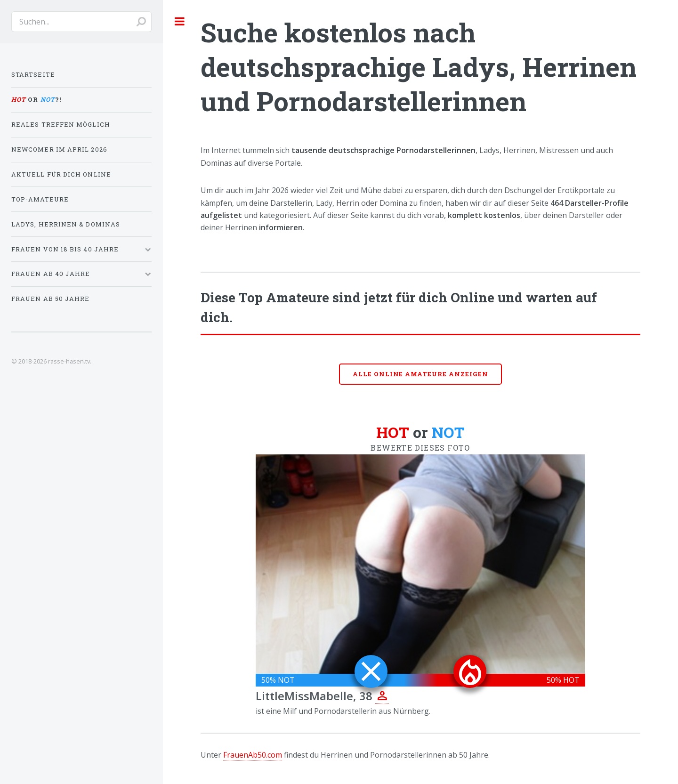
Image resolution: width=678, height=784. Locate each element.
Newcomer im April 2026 (59, 149)
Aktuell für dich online (61, 174)
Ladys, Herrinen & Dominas (66, 224)
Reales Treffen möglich (61, 124)
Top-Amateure (40, 199)
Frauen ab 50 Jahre (50, 299)
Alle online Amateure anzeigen (420, 374)
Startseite (33, 74)
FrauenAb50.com (253, 755)
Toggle (180, 21)
